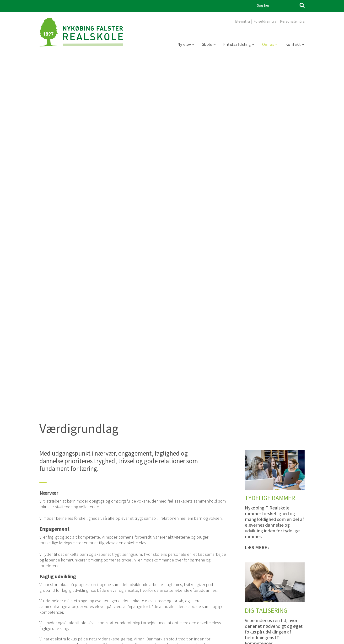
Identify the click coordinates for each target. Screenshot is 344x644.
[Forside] (81, 32)
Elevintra (242, 22)
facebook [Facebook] (43, 616)
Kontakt (294, 44)
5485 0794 (63, 571)
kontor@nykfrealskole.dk (63, 576)
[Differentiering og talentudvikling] (257, 435)
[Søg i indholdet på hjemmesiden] (278, 6)
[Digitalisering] (257, 315)
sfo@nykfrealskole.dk (128, 562)
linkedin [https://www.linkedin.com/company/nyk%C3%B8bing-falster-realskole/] (51, 616)
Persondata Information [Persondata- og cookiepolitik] (289, 637)
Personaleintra (292, 22)
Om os (269, 44)
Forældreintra (265, 22)
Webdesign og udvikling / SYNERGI (59, 637)
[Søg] (302, 6)
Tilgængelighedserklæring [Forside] (249, 637)
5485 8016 (131, 557)
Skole (208, 44)
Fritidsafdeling (238, 44)
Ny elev (185, 44)
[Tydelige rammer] (257, 208)
